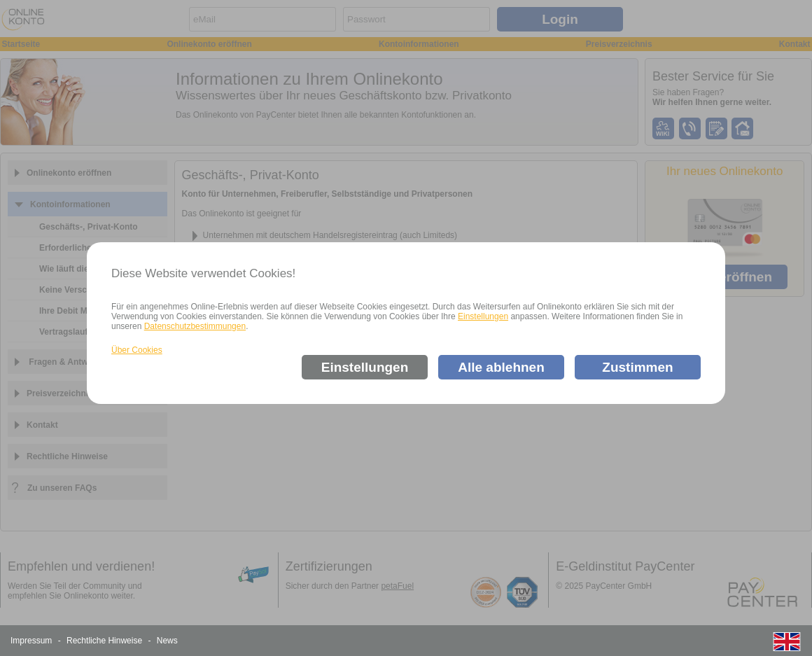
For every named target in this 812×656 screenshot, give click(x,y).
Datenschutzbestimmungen (195, 326)
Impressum (31, 641)
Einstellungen (483, 316)
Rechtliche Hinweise (104, 641)
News (167, 641)
